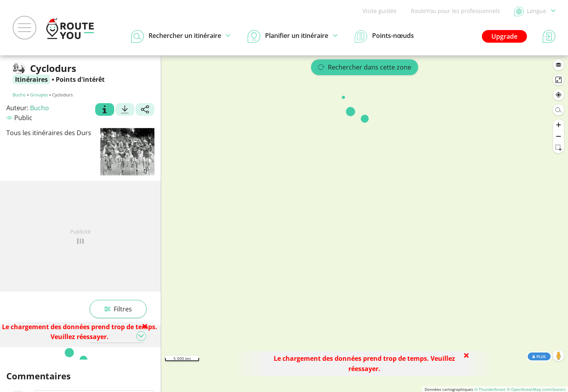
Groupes (39, 95)
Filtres (118, 309)
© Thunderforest (490, 389)
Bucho (19, 95)
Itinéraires (31, 79)
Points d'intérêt (80, 79)
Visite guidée (380, 11)
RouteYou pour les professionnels (455, 11)
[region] (365, 224)
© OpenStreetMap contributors (536, 389)
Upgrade (504, 36)
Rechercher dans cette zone (365, 67)
